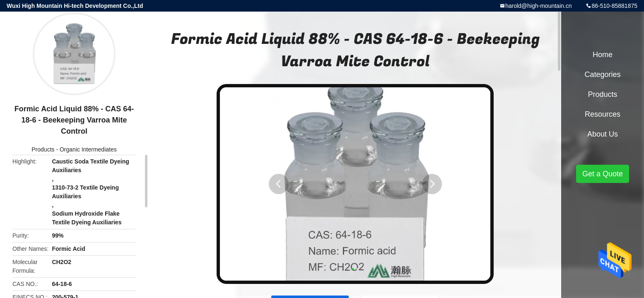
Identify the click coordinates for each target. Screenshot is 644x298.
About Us (603, 134)
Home (603, 55)
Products (43, 149)
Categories (602, 74)
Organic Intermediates (88, 149)
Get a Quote (603, 174)
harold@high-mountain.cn (539, 6)
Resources (603, 114)
